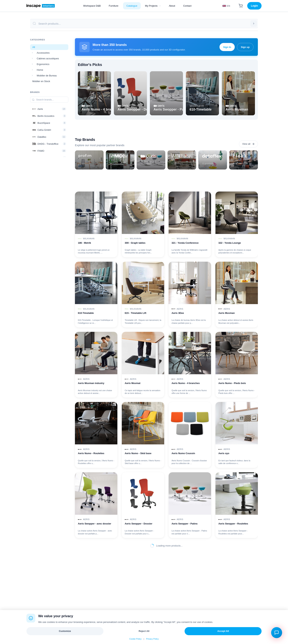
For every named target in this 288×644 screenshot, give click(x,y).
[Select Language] (226, 6)
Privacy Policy (152, 639)
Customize (65, 631)
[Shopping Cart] (241, 6)
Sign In (227, 47)
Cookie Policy (135, 639)
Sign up (245, 47)
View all (248, 144)
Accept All (223, 631)
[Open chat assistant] (277, 633)
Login (254, 6)
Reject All (144, 631)
